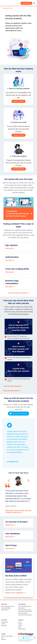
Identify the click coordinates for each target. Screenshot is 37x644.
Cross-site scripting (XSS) (25, 606)
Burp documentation (11, 391)
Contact (20, 626)
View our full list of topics (18, 293)
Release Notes (5, 610)
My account (26, 3)
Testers (3, 624)
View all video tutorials (12, 386)
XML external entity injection (25, 611)
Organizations (5, 622)
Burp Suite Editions (6, 608)
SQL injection (21, 608)
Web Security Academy (7, 636)
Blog (2, 638)
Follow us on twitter (18, 414)
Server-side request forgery (25, 615)
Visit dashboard (18, 169)
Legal (20, 627)
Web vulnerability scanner (8, 606)
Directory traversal (23, 613)
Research (4, 639)
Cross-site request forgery (25, 610)
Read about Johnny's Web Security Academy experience (18, 511)
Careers (20, 624)
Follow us (26, 638)
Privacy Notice (22, 629)
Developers (4, 626)
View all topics (19, 101)
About (20, 622)
